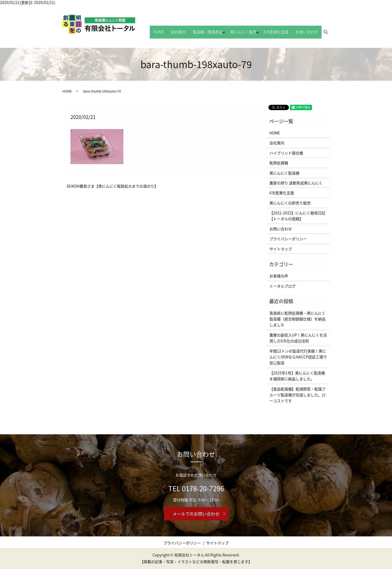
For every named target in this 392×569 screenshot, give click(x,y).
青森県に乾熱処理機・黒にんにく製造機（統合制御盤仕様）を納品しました (297, 319)
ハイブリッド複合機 (286, 153)
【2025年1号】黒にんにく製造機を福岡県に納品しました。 (297, 376)
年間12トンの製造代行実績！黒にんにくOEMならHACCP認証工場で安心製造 (298, 357)
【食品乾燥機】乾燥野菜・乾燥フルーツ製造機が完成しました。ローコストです (297, 395)
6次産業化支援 (281, 34)
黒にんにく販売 (248, 34)
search (329, 34)
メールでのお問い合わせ (196, 514)
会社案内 (187, 34)
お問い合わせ (308, 34)
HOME (170, 34)
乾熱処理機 (279, 163)
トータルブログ (283, 286)
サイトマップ (281, 249)
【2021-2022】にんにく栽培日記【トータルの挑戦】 (297, 216)
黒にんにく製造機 (284, 173)
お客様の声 (279, 276)
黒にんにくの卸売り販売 (290, 203)
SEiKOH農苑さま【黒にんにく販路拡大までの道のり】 (112, 186)
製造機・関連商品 (213, 34)
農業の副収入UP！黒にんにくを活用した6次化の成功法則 (298, 338)
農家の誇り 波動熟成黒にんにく (296, 183)
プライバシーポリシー (288, 239)
